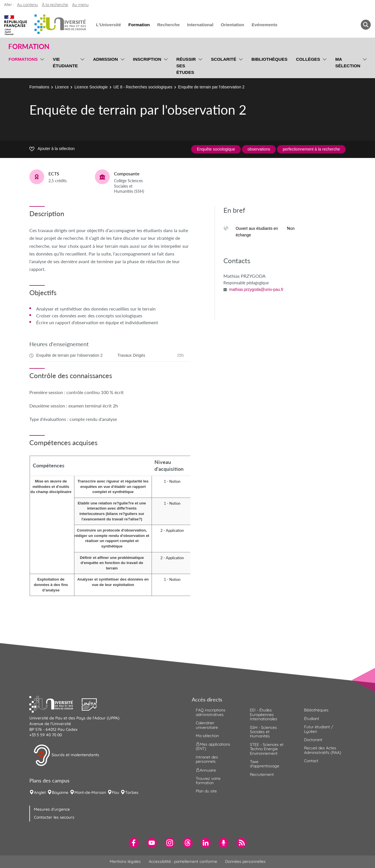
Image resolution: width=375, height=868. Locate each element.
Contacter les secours (54, 817)
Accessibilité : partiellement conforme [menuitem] (183, 861)
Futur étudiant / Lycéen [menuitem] (319, 729)
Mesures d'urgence (52, 809)
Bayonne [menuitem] (60, 792)
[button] (56, 704)
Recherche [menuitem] (169, 25)
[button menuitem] (366, 25)
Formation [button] (29, 46)
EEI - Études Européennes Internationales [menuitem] (264, 714)
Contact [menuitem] (311, 761)
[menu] (41, 65)
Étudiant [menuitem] (312, 719)
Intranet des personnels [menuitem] (207, 759)
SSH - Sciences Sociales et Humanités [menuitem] (263, 732)
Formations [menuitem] (23, 59)
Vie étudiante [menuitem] (65, 62)
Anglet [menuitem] (40, 792)
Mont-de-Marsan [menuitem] (90, 792)
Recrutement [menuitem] (262, 774)
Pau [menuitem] (116, 792)
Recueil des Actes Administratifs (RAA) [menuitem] (323, 750)
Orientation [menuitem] (233, 25)
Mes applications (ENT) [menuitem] (213, 746)
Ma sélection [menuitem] (348, 62)
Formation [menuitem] (139, 25)
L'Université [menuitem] (108, 25)
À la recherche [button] (55, 5)
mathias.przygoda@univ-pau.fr (256, 289)
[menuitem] (134, 843)
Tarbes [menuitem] (132, 792)
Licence (62, 87)
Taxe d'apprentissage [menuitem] (265, 764)
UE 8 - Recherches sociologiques (143, 87)
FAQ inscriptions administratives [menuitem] (211, 712)
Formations (39, 87)
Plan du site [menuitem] (206, 791)
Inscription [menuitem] (147, 59)
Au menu (80, 5)
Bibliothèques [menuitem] (269, 59)
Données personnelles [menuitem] (245, 861)
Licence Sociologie (91, 87)
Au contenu (27, 5)
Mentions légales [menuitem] (125, 861)
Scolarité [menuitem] (224, 59)
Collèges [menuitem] (308, 59)
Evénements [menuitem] (265, 25)
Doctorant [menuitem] (313, 740)
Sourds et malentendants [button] (66, 755)
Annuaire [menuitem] (206, 770)
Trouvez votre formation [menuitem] (208, 781)
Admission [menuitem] (105, 59)
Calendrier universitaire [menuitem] (207, 725)
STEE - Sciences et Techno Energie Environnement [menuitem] (267, 749)
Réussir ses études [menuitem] (186, 66)
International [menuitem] (200, 25)
